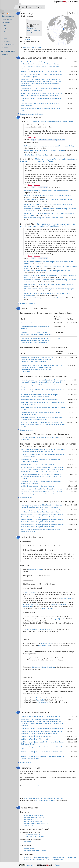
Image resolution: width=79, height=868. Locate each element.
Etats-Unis (41, 837)
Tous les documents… (27, 430)
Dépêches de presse (8, 16)
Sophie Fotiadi (30, 865)
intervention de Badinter (59, 604)
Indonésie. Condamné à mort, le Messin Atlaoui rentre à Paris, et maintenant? (49, 200)
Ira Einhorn (28, 842)
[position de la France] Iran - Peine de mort (34, 739)
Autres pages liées (8, 51)
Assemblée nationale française (34, 815)
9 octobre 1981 (27, 39)
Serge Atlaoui (43, 187)
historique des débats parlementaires (43, 667)
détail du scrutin (47, 609)
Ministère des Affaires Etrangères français (52, 140)
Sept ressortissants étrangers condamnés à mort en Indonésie (44, 218)
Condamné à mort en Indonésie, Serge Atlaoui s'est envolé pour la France (47, 195)
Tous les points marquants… (29, 303)
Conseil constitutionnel (44, 698)
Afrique (5, 32)
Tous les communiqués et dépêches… (31, 114)
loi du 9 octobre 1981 (35, 570)
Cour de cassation (43, 702)
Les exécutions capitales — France (35, 851)
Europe (5, 35)
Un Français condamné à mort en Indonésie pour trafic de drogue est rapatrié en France (49, 160)
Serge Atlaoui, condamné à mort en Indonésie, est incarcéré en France (46, 191)
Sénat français (29, 825)
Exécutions (5, 55)
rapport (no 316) (65, 598)
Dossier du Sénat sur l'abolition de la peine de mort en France (44, 860)
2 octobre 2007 (59, 338)
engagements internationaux (32, 47)
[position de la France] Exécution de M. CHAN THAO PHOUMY (41, 72)
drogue (33, 140)
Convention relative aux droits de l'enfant (34, 323)
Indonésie (37, 185)
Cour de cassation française (33, 821)
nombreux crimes (46, 643)
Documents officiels (8, 44)
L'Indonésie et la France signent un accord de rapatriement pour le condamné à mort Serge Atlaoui (48, 225)
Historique (5, 48)
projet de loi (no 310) (31, 592)
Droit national (6, 41)
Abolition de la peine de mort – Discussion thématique (38, 464)
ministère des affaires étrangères (45, 800)
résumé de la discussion (30, 604)
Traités (5, 26)
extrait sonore (27, 607)
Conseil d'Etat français (31, 819)
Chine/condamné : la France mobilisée (36, 155)
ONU (5, 29)
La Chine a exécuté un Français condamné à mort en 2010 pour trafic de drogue (50, 146)
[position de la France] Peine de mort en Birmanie (36, 736)
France (36, 137)
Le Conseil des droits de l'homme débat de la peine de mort (39, 400)
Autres (5, 38)
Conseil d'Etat (41, 700)
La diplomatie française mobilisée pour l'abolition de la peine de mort (42, 728)
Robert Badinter (29, 849)
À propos (58, 865)
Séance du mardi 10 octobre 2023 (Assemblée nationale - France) (41, 489)
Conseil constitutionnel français (34, 817)
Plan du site (72, 13)
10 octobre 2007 (61, 365)
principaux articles (44, 646)
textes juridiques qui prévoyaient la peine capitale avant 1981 (44, 798)
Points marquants (7, 19)
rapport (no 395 (59, 619)
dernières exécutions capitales (32, 786)
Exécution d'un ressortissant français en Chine (34, 30)
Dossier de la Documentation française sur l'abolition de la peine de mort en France (51, 858)
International (6, 23)
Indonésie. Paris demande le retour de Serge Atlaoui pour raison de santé (47, 271)
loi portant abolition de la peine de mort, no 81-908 (41, 629)
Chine (30, 137)
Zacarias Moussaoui (31, 837)
